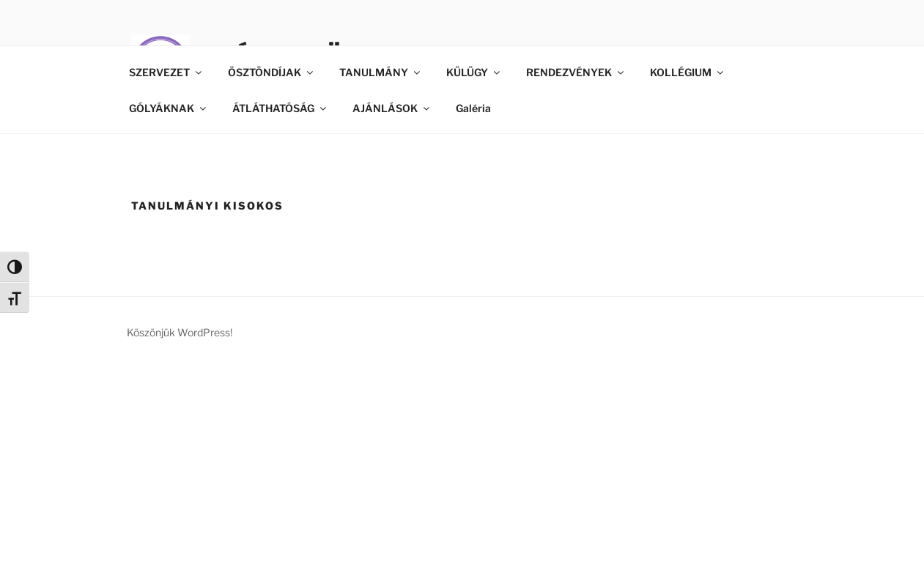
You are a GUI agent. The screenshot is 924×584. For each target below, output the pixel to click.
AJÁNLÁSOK (392, 108)
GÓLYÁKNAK (169, 108)
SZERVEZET (166, 72)
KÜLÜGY (474, 72)
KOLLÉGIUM (688, 72)
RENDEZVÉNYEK (576, 72)
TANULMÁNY (381, 72)
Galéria (473, 108)
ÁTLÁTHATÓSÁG (280, 108)
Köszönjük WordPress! (180, 332)
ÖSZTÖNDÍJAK (271, 72)
